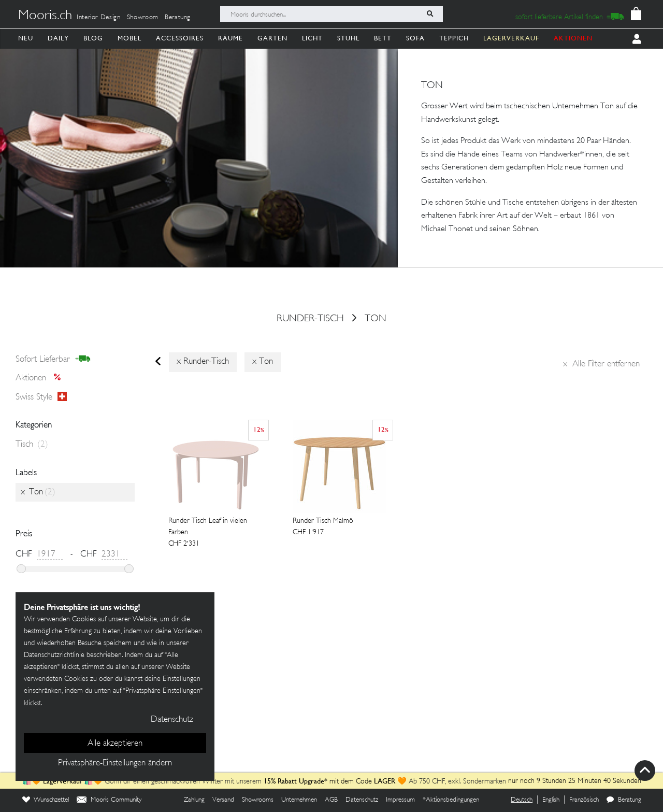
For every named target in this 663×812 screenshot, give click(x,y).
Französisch (584, 800)
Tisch (32, 445)
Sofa (415, 38)
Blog (93, 38)
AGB (331, 800)
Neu (26, 38)
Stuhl (348, 38)
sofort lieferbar (53, 359)
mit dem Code (319, 782)
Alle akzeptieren (115, 744)
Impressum (400, 800)
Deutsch (522, 800)
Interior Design (99, 18)
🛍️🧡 (33, 782)
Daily (58, 38)
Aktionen (41, 378)
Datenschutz (362, 800)
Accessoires (180, 38)
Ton (376, 319)
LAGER (385, 781)
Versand (223, 800)
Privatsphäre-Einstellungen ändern (115, 763)
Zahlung (194, 800)
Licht (312, 38)
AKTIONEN (573, 38)
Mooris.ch (45, 16)
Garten (272, 38)
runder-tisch (310, 319)
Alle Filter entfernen (601, 364)
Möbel (129, 38)
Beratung (178, 18)
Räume (230, 38)
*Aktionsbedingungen (451, 800)
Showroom (143, 18)
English (551, 800)
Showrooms (258, 800)
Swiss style (41, 397)
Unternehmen (299, 800)
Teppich (454, 38)
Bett (383, 38)
